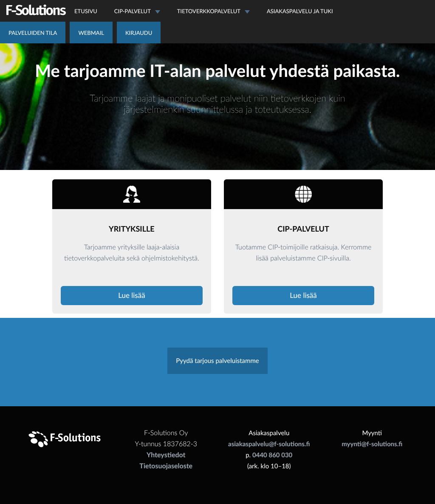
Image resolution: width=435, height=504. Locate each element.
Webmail (91, 33)
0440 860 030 (272, 455)
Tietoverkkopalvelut (213, 11)
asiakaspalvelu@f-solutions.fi (269, 444)
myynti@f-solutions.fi (372, 444)
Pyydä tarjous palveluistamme (217, 361)
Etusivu (86, 11)
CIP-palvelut (137, 11)
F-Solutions (36, 10)
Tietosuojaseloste (166, 466)
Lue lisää (131, 295)
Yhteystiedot (166, 455)
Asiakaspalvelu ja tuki (300, 11)
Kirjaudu (139, 33)
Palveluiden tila (33, 33)
